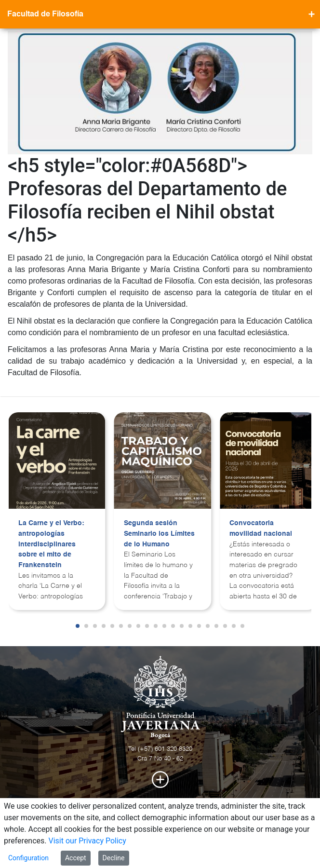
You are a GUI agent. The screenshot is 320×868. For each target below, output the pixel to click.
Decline (114, 858)
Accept (76, 858)
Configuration (28, 858)
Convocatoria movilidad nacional (261, 529)
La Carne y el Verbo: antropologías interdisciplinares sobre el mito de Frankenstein (51, 544)
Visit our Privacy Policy (87, 841)
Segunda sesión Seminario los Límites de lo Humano (159, 534)
